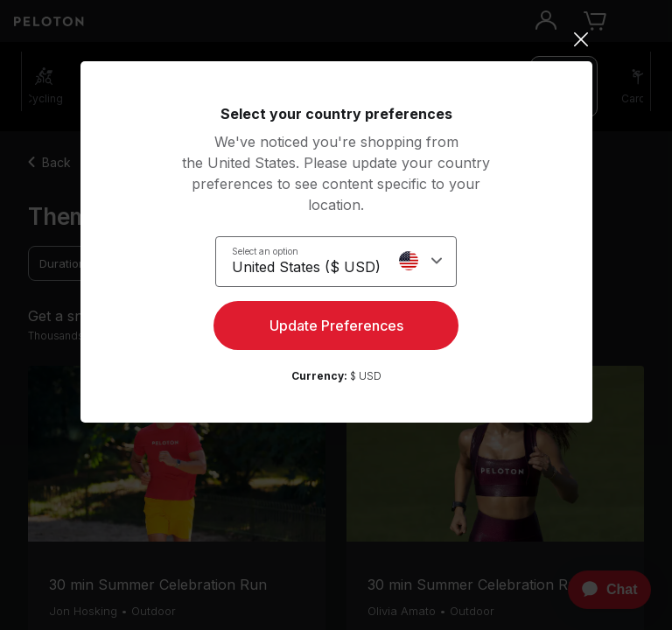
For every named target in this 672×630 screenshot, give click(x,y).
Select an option (265, 251)
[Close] (336, 39)
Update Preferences (336, 325)
